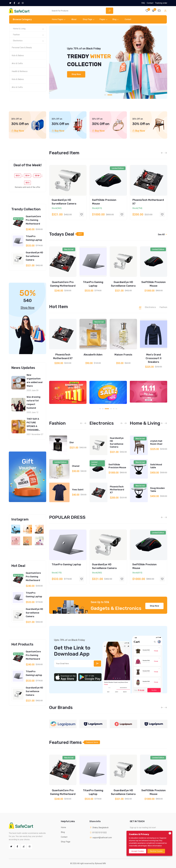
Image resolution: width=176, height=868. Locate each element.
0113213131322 (98, 833)
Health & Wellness (20, 71)
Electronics (18, 41)
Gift (27, 464)
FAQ (143, 3)
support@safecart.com (101, 838)
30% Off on (20, 124)
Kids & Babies (18, 55)
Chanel (76, 490)
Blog (114, 19)
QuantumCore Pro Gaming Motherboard (33, 220)
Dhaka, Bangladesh (99, 828)
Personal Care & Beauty (22, 48)
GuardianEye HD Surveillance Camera (34, 256)
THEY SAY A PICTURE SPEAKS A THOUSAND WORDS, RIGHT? (35, 426)
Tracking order (161, 3)
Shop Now (64, 74)
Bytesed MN (100, 863)
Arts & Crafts (17, 63)
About (74, 19)
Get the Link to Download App (72, 651)
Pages (102, 19)
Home (63, 827)
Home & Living (19, 29)
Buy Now (19, 131)
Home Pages (57, 19)
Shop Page (87, 19)
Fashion (16, 35)
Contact (150, 3)
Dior (72, 466)
